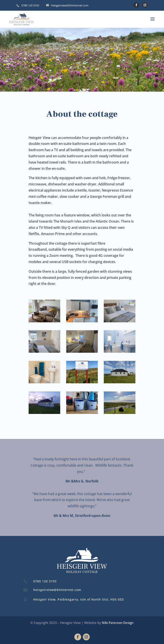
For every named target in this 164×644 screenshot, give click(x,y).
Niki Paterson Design (118, 623)
